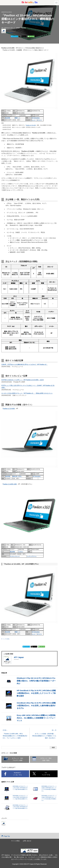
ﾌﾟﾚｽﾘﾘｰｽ (21, 552)
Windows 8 (7, 28)
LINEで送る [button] (32, 36)
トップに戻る (5, 639)
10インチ (13, 28)
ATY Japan (10, 33)
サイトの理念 (15, 841)
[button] (56, 3)
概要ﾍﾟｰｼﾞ (18, 118)
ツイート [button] (24, 36)
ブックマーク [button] (15, 36)
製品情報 (8, 118)
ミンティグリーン (32, 556)
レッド (34, 120)
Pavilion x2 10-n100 (31, 125)
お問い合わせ (27, 841)
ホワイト (39, 120)
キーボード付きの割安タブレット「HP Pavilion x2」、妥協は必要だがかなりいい (27, 393)
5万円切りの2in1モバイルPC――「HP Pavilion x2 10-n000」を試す (23, 380)
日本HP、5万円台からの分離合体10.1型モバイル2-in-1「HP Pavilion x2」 (25, 364)
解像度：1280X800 (21, 28)
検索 (53, 747)
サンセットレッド (15, 556)
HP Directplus (36, 118)
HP (3, 28)
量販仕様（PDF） (17, 476)
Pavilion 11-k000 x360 (10, 484)
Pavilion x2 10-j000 (9, 409)
